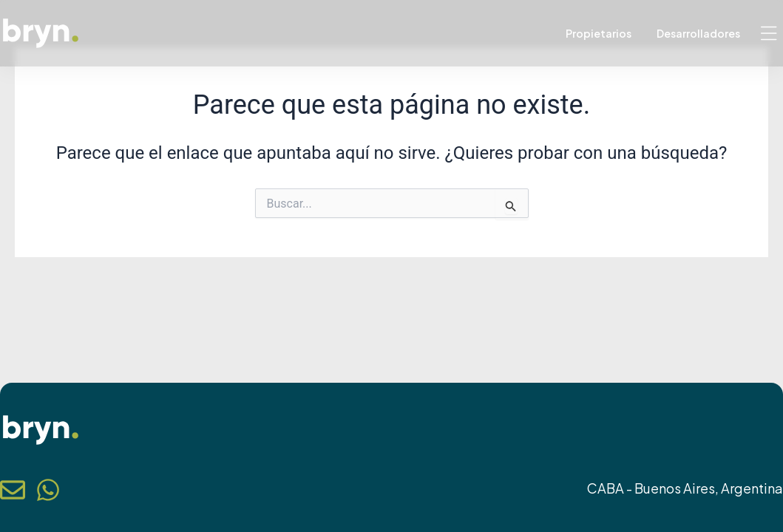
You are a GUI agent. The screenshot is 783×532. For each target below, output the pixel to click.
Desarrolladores (698, 34)
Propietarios (599, 34)
